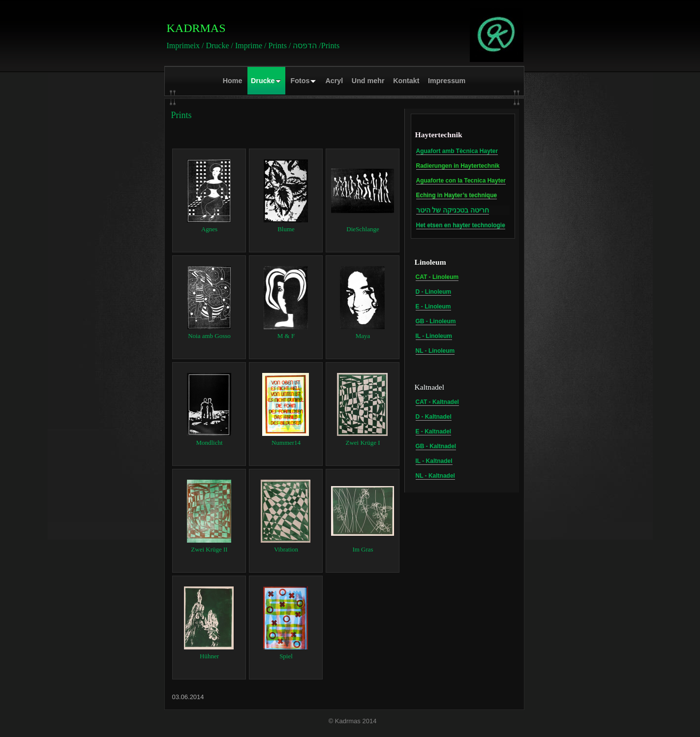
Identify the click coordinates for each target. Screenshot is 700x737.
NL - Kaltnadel (435, 476)
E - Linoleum (433, 307)
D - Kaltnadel (434, 417)
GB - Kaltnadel (436, 446)
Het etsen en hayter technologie (461, 225)
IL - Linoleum (434, 336)
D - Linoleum (434, 292)
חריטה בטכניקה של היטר (453, 210)
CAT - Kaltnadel (437, 402)
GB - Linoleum (436, 321)
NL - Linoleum (435, 351)
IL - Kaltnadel (434, 461)
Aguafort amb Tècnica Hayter (457, 151)
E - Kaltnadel (434, 431)
